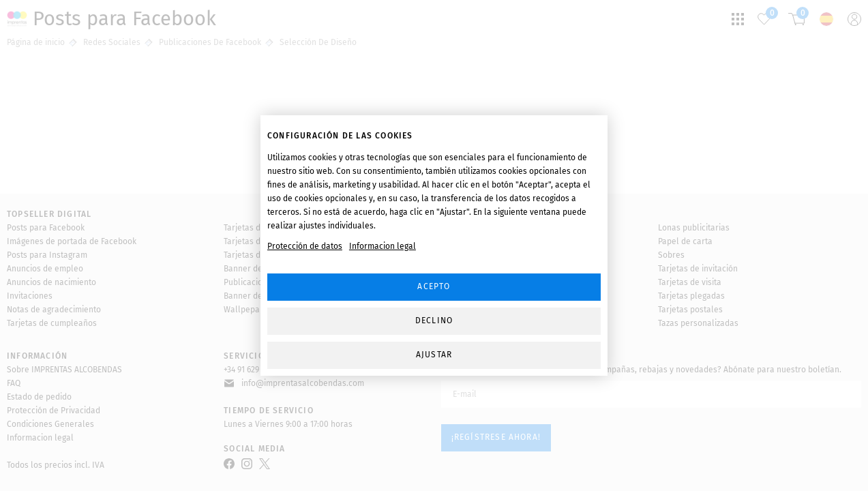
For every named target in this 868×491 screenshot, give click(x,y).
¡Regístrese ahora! (496, 437)
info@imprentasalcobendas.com (303, 383)
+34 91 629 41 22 (251, 370)
